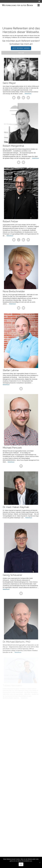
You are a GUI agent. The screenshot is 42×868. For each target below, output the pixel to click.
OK (21, 864)
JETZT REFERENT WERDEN (21, 48)
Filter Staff (21, 53)
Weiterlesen (28, 94)
